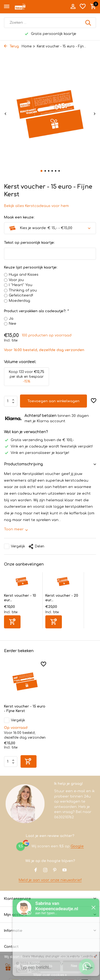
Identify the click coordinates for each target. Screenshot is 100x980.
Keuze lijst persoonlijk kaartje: (31, 267)
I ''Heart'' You (21, 285)
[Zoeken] (50, 23)
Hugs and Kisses (24, 275)
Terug (11, 46)
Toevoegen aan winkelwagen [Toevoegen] (53, 401)
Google (77, 846)
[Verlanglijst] (83, 7)
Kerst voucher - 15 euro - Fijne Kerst (25, 709)
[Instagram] (45, 871)
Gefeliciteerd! (21, 295)
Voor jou (16, 280)
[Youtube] (65, 871)
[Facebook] (36, 871)
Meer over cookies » (50, 975)
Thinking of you (23, 290)
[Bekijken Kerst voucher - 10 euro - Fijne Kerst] (22, 583)
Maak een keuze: (19, 217)
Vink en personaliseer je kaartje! (37, 453)
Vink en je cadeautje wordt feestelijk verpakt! (48, 446)
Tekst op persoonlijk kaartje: (29, 243)
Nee (13, 324)
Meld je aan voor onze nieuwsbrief (50, 880)
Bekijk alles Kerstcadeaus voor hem (36, 206)
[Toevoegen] (12, 622)
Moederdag (19, 301)
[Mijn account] (73, 7)
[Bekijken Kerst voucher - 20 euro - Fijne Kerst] (63, 583)
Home (28, 46)
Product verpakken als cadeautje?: (36, 311)
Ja (11, 319)
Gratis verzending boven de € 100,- (39, 440)
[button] (41, 171)
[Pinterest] (55, 871)
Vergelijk (15, 546)
